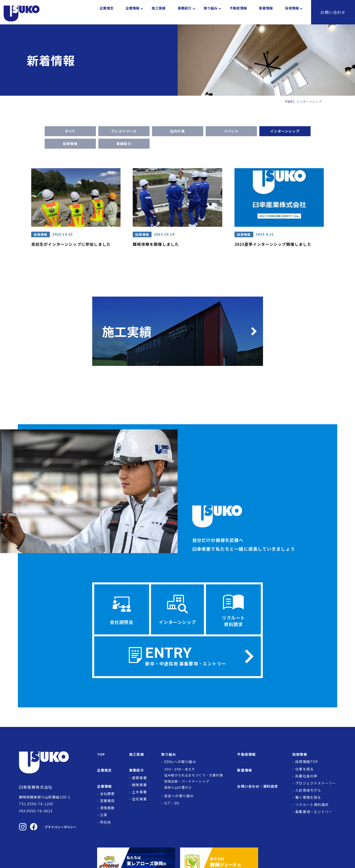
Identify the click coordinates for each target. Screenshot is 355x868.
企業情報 (133, 12)
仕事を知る (304, 771)
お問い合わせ (333, 12)
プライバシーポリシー (61, 829)
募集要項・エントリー (314, 814)
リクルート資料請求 (312, 806)
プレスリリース (124, 131)
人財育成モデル (308, 792)
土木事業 (139, 794)
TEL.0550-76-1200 (36, 806)
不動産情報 (238, 12)
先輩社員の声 (306, 778)
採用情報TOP (307, 764)
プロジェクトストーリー (316, 785)
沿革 (104, 817)
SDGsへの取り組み (180, 764)
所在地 (106, 824)
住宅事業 (139, 801)
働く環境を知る (308, 799)
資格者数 (107, 810)
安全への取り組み (179, 798)
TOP (101, 756)
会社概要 (107, 796)
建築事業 (139, 780)
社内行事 (177, 131)
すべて (70, 131)
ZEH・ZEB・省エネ (180, 771)
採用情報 (70, 144)
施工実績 (158, 12)
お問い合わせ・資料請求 (258, 788)
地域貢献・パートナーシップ (187, 783)
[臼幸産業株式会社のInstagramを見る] (23, 829)
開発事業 (139, 787)
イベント (231, 131)
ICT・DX (172, 805)
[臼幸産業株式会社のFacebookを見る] (34, 829)
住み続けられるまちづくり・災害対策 (194, 777)
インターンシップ (285, 131)
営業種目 (107, 803)
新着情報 (266, 12)
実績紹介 (124, 144)
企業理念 (106, 12)
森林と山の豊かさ (178, 789)
